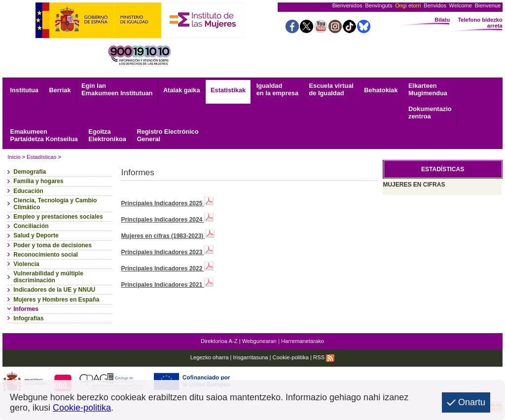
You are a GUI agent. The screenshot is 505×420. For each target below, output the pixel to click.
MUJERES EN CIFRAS (414, 185)
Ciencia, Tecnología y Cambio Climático (55, 204)
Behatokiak (381, 90)
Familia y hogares (38, 181)
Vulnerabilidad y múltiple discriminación (48, 277)
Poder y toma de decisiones (53, 245)
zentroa (430, 113)
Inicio (14, 157)
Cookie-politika (291, 357)
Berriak (60, 90)
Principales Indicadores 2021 (167, 285)
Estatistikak (228, 90)
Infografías (28, 318)
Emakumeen (44, 135)
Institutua (24, 90)
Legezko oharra (210, 357)
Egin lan (117, 89)
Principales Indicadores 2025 (167, 203)
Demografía (30, 172)
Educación (28, 191)
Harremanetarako (303, 341)
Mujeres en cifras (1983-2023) (168, 236)
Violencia (26, 264)
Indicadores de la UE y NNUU (54, 290)
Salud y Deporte (36, 235)
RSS (324, 357)
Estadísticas (41, 157)
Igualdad (277, 89)
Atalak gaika (182, 90)
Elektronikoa (107, 135)
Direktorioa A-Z (219, 341)
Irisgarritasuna (251, 357)
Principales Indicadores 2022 (167, 268)
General (167, 135)
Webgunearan (259, 341)
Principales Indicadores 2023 (167, 252)
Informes (26, 309)
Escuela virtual (331, 89)
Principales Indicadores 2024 (167, 220)
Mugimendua (428, 89)
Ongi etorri (408, 5)
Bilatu (442, 20)
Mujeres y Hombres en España (56, 300)
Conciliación (31, 226)
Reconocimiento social (46, 255)
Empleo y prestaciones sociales (58, 217)
